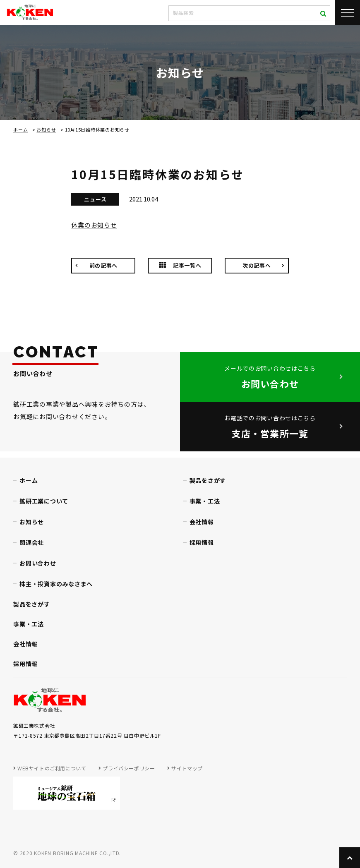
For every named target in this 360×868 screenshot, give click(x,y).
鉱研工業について (44, 501)
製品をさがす (208, 480)
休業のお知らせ (94, 225)
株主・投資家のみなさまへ (56, 584)
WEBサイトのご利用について (52, 768)
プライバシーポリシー (129, 768)
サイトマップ (187, 768)
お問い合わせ (38, 563)
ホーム (20, 129)
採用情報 (202, 542)
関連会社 (32, 542)
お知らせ (46, 129)
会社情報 (202, 522)
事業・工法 (205, 501)
